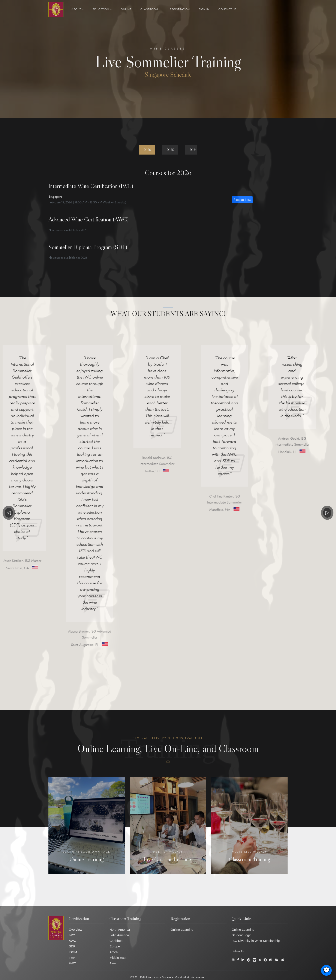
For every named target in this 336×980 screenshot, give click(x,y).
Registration (180, 9)
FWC (72, 963)
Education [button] (102, 9)
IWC (72, 935)
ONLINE (126, 9)
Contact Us (227, 9)
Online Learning (182, 930)
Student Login (242, 935)
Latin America (119, 935)
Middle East (118, 958)
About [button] (78, 9)
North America (120, 930)
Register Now (242, 200)
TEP (72, 958)
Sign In (204, 9)
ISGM (73, 952)
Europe (115, 946)
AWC (72, 941)
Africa (114, 952)
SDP (72, 946)
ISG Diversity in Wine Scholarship (256, 941)
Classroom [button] (151, 9)
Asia (113, 963)
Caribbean (117, 941)
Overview (76, 930)
